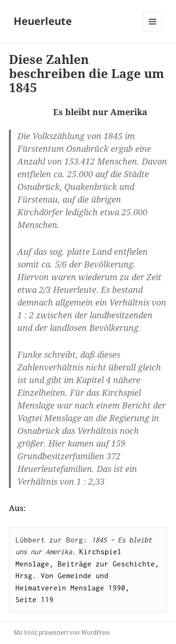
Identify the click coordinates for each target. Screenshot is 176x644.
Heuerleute (43, 21)
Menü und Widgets (153, 31)
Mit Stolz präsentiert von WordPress (62, 632)
